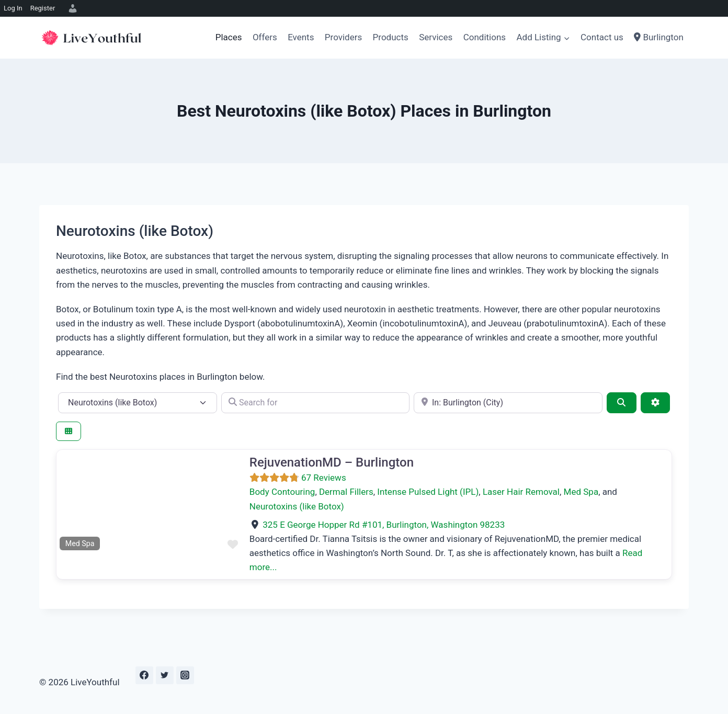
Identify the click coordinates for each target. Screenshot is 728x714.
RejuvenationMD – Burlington (332, 462)
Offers (265, 37)
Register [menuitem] (43, 8)
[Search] (621, 403)
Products (391, 37)
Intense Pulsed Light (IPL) (428, 492)
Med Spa (581, 492)
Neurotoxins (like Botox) (297, 506)
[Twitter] (165, 675)
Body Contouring (282, 492)
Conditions (485, 37)
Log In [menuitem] (13, 8)
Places (229, 37)
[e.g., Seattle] (508, 403)
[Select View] (69, 431)
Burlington (659, 37)
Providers (343, 37)
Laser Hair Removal (521, 492)
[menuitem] (71, 8)
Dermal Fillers (346, 492)
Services (436, 37)
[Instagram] (185, 675)
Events (301, 37)
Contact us (602, 37)
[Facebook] (144, 675)
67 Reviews (324, 478)
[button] (70, 502)
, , (384, 525)
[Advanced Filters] (655, 403)
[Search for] (316, 403)
